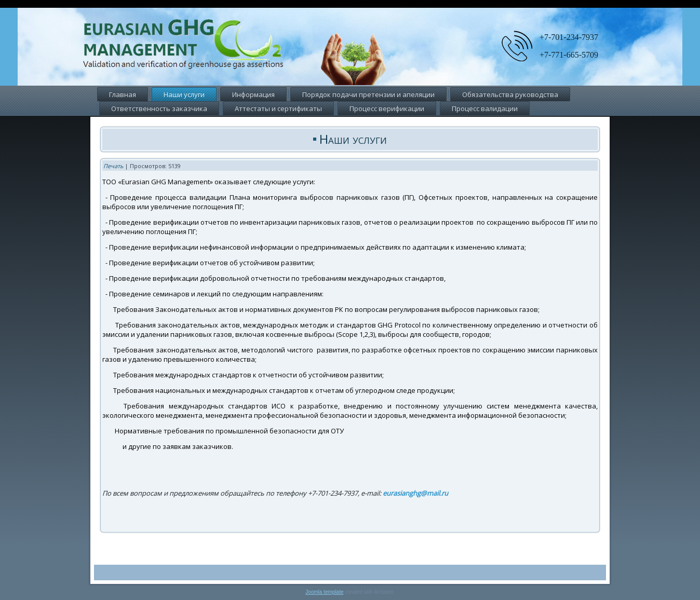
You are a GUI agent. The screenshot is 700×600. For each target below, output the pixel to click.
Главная (123, 94)
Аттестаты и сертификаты (278, 108)
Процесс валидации (485, 108)
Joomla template (324, 592)
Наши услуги (184, 94)
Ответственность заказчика (159, 108)
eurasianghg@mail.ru (415, 493)
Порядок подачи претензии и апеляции (368, 94)
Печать (113, 166)
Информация (253, 94)
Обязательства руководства (510, 94)
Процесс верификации (387, 108)
